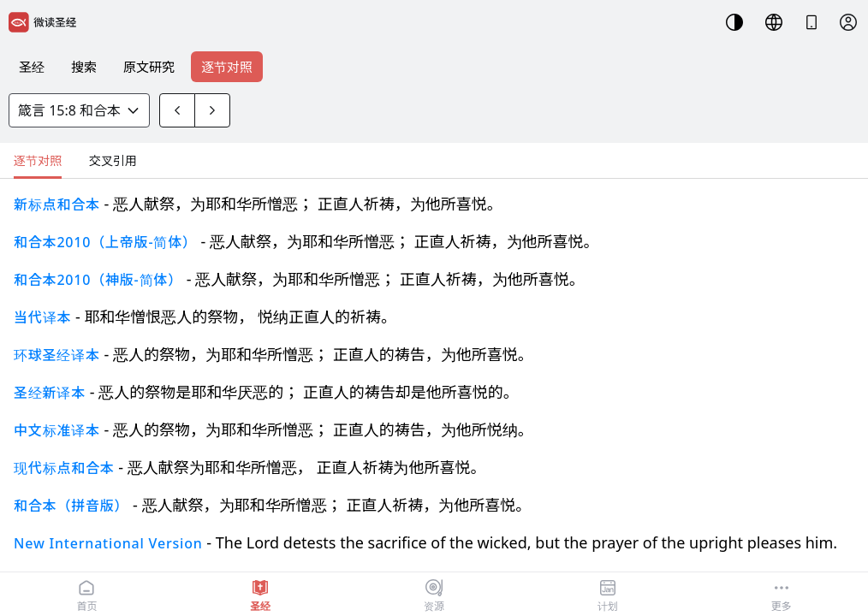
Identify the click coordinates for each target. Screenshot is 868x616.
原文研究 (149, 67)
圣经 (32, 67)
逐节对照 (227, 67)
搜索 (84, 67)
